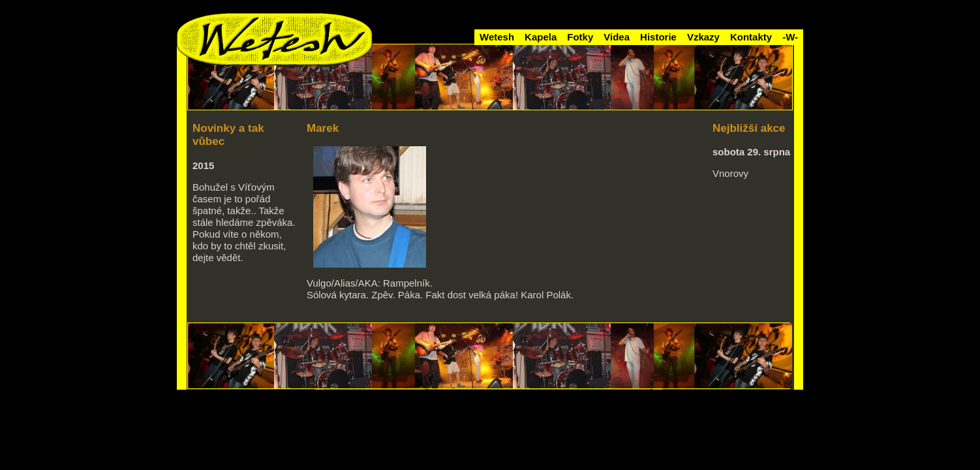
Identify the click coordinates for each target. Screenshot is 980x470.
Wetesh (497, 37)
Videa (617, 37)
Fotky (580, 37)
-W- (790, 37)
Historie (658, 37)
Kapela (541, 37)
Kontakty (751, 37)
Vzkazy (703, 37)
